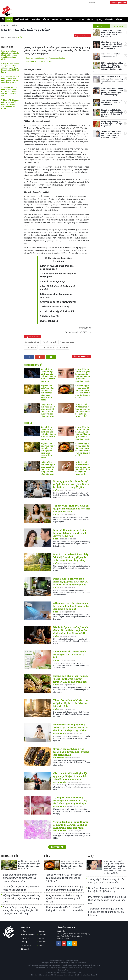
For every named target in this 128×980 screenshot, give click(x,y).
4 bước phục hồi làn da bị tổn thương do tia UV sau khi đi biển (70, 654)
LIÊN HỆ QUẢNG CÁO (66, 927)
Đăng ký (119, 20)
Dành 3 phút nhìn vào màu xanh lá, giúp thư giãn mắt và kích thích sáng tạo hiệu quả (70, 582)
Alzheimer (32, 347)
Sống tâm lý (70, 20)
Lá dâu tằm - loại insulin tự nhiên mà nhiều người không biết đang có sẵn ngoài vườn (29, 865)
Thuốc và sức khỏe (22, 20)
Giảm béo (90, 20)
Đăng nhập (109, 20)
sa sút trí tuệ (33, 342)
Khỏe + (21, 37)
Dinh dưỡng (36, 20)
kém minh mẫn (68, 342)
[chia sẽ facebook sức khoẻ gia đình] (59, 943)
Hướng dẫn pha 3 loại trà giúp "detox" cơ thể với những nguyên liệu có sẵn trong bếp (71, 679)
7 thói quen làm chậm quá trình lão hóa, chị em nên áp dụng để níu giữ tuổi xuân (106, 912)
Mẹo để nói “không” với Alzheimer (39, 61)
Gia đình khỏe (57, 20)
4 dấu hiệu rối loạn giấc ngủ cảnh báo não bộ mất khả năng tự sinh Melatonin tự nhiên (10, 55)
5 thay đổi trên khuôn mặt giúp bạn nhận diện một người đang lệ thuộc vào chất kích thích (10, 68)
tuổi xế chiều (48, 347)
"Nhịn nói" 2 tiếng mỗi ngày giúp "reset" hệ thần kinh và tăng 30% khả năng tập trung (10, 104)
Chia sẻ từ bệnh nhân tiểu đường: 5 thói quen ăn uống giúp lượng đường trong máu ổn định (112, 33)
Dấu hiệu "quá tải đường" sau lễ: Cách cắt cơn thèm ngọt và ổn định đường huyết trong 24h (71, 630)
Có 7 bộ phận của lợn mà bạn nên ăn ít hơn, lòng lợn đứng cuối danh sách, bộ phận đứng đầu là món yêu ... (108, 67)
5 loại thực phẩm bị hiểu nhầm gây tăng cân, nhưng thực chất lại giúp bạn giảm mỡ (112, 80)
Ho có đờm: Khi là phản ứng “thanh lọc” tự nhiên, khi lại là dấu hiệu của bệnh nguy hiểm (71, 727)
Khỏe (9, 20)
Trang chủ (5, 25)
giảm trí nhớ (51, 342)
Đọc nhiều (101, 26)
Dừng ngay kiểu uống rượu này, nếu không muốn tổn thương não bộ (112, 102)
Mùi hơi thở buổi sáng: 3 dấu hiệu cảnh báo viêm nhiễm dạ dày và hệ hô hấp (70, 533)
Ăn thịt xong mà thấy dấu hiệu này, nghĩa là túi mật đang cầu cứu (111, 124)
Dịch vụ (99, 20)
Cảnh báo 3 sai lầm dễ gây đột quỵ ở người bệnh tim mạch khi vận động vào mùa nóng (71, 776)
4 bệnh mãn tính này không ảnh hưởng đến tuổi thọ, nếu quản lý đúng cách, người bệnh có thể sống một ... (112, 92)
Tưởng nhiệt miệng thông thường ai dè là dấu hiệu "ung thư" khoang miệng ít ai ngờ (70, 800)
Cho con (81, 20)
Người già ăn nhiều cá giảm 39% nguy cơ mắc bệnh (45, 58)
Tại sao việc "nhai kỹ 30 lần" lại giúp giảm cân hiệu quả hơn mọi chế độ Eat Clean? (72, 509)
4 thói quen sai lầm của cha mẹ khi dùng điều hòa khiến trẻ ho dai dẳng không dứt (71, 606)
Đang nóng (118, 26)
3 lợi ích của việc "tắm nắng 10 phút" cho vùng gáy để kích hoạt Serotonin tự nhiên (10, 80)
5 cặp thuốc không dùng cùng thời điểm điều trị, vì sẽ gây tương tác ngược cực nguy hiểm (20, 878)
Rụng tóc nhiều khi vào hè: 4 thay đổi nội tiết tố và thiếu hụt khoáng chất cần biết (64, 899)
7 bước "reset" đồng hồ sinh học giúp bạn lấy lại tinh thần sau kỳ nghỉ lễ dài (71, 703)
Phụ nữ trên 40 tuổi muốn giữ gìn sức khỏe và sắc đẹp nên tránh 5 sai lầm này (107, 900)
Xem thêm (57, 847)
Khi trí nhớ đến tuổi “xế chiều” (26, 30)
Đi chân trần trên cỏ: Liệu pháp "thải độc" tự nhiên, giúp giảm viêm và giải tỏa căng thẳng (71, 557)
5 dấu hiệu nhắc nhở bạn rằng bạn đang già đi (111, 55)
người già (64, 347)
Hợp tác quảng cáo (119, 3)
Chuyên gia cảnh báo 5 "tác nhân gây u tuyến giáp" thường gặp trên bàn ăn (71, 752)
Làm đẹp (46, 20)
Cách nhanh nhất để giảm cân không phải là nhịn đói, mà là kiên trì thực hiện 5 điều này (112, 113)
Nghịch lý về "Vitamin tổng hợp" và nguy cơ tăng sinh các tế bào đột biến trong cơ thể (83, 410)
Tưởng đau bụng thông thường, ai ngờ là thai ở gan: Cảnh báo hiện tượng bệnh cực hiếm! (71, 825)
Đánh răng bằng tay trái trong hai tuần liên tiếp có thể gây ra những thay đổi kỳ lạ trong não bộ (111, 45)
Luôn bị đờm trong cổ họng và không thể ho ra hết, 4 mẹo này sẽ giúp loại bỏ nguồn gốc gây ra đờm (111, 134)
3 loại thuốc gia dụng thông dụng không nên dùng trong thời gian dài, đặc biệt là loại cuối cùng (21, 910)
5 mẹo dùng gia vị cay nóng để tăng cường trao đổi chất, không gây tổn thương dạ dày (10, 91)
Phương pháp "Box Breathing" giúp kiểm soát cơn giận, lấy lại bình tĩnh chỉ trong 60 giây (71, 484)
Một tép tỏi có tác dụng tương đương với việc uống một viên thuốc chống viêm (21, 899)
